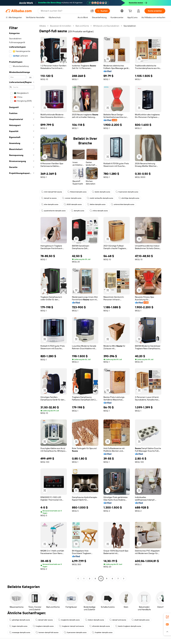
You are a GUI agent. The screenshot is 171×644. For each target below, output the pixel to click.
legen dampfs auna (18, 626)
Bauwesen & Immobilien (61, 26)
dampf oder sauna (44, 620)
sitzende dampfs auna (100, 626)
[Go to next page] (124, 579)
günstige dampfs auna (20, 620)
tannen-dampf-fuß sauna (47, 632)
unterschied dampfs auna (123, 204)
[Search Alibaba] (64, 11)
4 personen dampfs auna (127, 192)
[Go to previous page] (78, 579)
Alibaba (43, 26)
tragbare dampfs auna (43, 626)
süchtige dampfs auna (129, 198)
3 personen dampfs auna (75, 632)
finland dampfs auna (77, 192)
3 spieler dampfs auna (102, 632)
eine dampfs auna (50, 204)
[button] (92, 11)
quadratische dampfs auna (53, 211)
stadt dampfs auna (141, 620)
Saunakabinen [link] (130, 26)
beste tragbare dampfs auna (128, 626)
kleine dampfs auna (96, 204)
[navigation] (22, 303)
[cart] (131, 11)
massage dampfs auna (20, 632)
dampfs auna (78, 211)
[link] (167, 617)
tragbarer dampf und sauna (71, 626)
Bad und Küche (82, 26)
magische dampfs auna (69, 620)
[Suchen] (102, 11)
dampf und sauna (118, 620)
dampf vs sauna (49, 198)
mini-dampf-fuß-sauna (52, 192)
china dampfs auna (99, 211)
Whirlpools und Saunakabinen (106, 26)
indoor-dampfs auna (95, 620)
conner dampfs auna (72, 198)
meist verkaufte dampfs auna (100, 198)
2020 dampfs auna (73, 204)
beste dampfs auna (101, 192)
